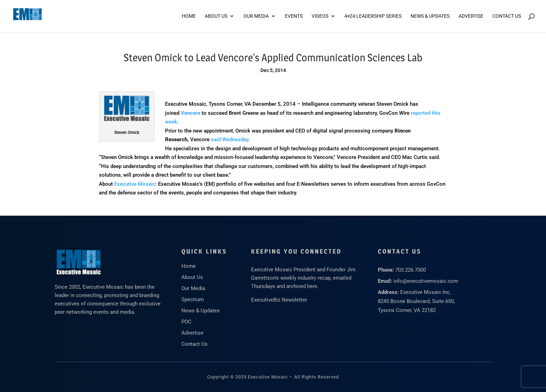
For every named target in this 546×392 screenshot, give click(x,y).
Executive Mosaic (135, 184)
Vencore (190, 113)
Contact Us (507, 16)
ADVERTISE (471, 16)
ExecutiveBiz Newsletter (279, 300)
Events (294, 16)
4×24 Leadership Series (373, 16)
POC (186, 322)
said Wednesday (230, 139)
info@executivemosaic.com (426, 281)
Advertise (192, 333)
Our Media (256, 16)
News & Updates (430, 16)
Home (189, 16)
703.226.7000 (411, 270)
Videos (320, 16)
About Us (216, 16)
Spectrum (193, 299)
